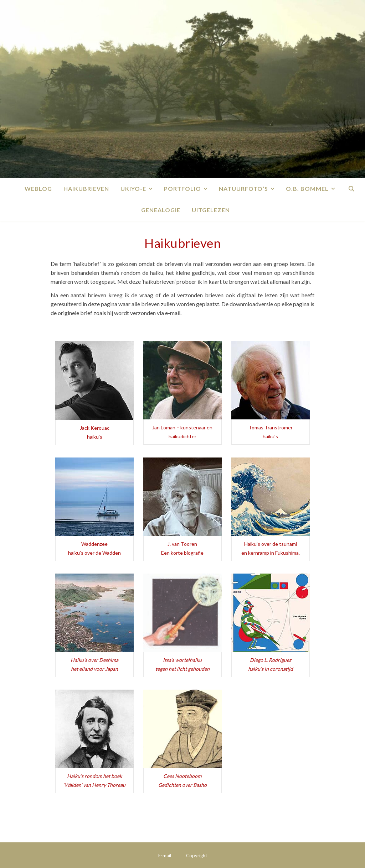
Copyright (197, 856)
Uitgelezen (211, 210)
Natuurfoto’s (243, 189)
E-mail (165, 856)
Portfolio (182, 189)
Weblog (38, 189)
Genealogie (161, 210)
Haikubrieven (86, 189)
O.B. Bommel (307, 189)
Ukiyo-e (133, 189)
